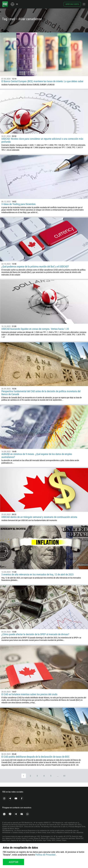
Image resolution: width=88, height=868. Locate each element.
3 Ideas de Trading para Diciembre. (19, 204)
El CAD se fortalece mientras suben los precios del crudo (30, 694)
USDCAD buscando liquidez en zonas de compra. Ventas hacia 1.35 (35, 329)
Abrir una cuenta (72, 4)
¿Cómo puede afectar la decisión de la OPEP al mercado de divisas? (35, 634)
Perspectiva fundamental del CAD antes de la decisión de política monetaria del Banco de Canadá (41, 393)
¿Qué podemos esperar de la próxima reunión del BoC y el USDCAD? (35, 266)
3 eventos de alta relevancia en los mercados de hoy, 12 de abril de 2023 (37, 574)
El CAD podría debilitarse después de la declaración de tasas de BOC (35, 757)
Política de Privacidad (45, 855)
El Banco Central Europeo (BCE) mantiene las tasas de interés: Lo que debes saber (42, 81)
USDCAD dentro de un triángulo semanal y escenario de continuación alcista (39, 517)
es (17, 4)
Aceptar (14, 862)
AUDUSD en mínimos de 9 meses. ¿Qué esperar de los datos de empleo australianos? (37, 456)
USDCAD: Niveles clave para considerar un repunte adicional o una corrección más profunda (42, 140)
